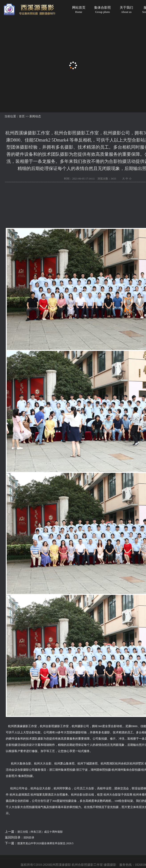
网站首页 (79, 10)
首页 (22, 116)
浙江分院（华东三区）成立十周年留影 (40, 832)
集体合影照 (102, 10)
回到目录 (29, 838)
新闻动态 (35, 116)
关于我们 (126, 10)
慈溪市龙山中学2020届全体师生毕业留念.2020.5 (45, 843)
